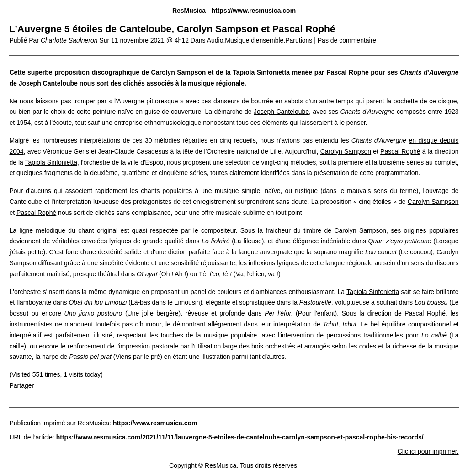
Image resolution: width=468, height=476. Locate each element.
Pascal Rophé (348, 72)
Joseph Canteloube (48, 83)
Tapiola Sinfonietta (261, 72)
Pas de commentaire (347, 40)
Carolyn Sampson (179, 72)
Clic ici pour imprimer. (428, 451)
